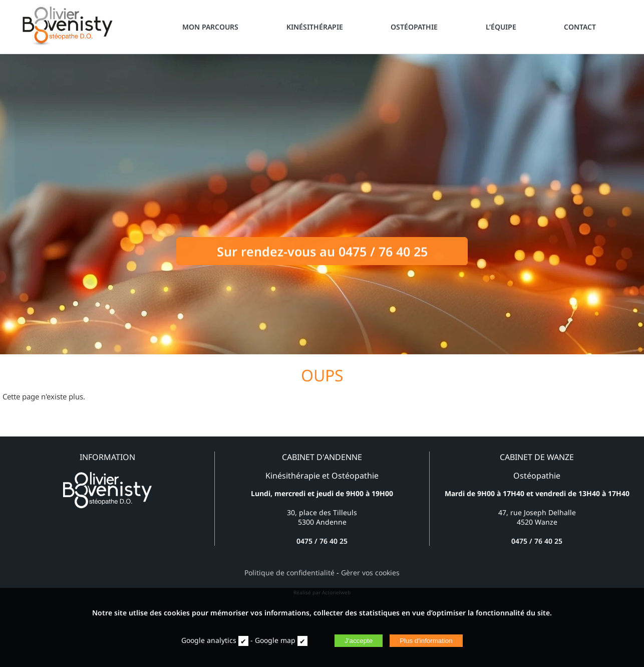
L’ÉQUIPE (501, 27)
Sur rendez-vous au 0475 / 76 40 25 (322, 256)
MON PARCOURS (210, 27)
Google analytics (209, 640)
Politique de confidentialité (289, 573)
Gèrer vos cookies (370, 573)
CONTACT (580, 27)
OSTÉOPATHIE (414, 27)
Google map (275, 640)
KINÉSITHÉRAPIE (315, 27)
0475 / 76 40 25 (322, 541)
